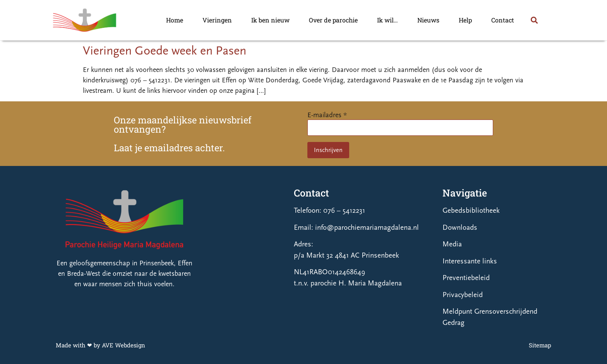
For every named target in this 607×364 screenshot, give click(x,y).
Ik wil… (388, 20)
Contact (503, 20)
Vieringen (217, 20)
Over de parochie (333, 20)
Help (465, 20)
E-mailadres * (327, 115)
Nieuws (428, 20)
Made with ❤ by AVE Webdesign (100, 345)
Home (175, 20)
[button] (534, 20)
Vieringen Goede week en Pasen (165, 51)
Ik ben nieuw (270, 20)
